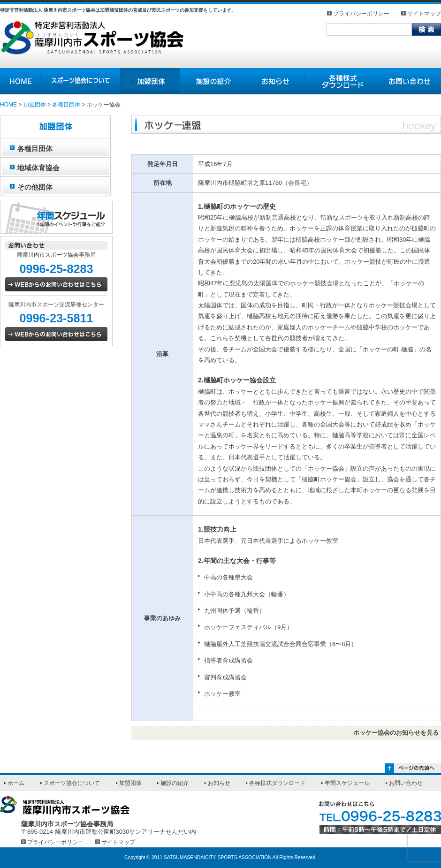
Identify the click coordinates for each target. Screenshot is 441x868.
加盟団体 (35, 105)
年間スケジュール (347, 783)
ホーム (16, 783)
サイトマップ (424, 13)
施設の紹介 (175, 783)
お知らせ (219, 783)
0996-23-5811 (56, 318)
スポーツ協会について (72, 783)
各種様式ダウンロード (277, 783)
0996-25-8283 (56, 269)
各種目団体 (66, 105)
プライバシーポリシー (361, 13)
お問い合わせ (406, 783)
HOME (8, 105)
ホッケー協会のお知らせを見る (396, 733)
